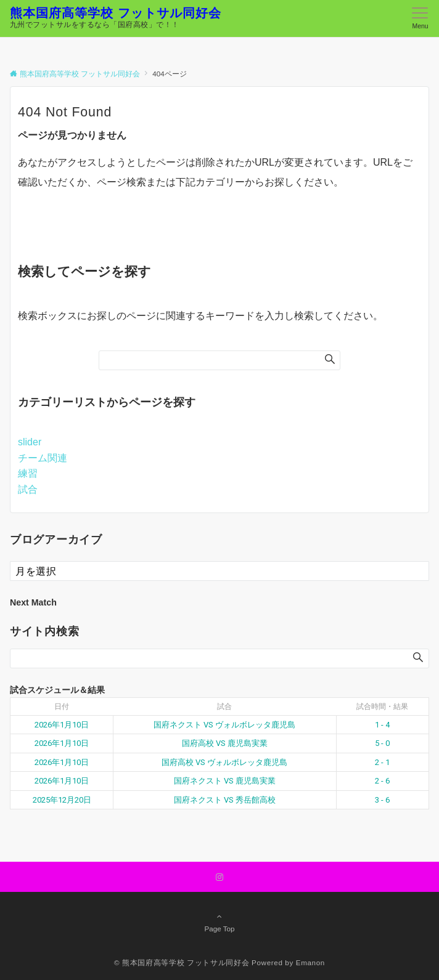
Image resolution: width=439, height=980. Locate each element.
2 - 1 (382, 762)
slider (30, 442)
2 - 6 (382, 781)
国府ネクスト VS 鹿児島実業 (225, 781)
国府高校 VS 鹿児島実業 (225, 743)
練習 (28, 473)
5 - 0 (382, 743)
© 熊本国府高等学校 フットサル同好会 (182, 962)
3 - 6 (382, 800)
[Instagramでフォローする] (219, 877)
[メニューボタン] (420, 18)
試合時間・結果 (382, 707)
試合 (28, 489)
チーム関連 (43, 458)
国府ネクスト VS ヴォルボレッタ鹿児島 (224, 725)
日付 (62, 707)
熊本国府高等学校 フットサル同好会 (116, 13)
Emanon (310, 962)
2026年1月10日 (62, 725)
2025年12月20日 (62, 800)
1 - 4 (382, 725)
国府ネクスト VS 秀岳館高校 (225, 800)
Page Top (219, 922)
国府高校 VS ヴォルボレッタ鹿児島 (224, 762)
